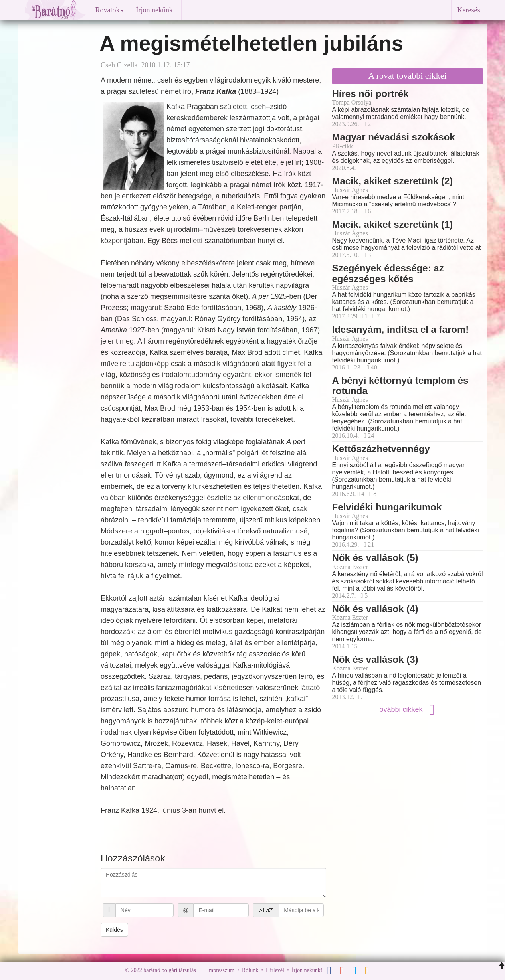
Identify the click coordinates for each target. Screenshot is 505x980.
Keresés (469, 10)
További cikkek (407, 709)
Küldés (114, 930)
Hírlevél (275, 970)
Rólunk (250, 970)
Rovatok (110, 10)
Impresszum (221, 970)
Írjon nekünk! (156, 10)
